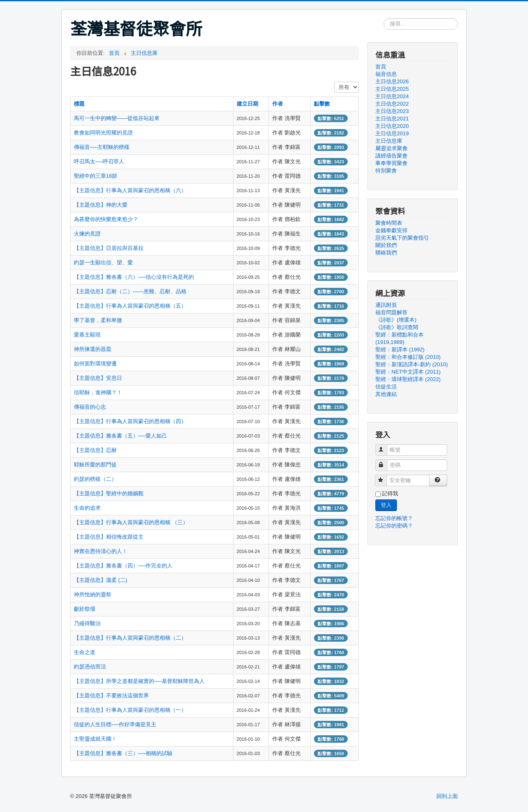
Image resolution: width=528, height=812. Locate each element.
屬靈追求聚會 (391, 148)
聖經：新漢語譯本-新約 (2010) (412, 364)
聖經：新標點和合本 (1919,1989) (400, 338)
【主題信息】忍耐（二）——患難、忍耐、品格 (130, 291)
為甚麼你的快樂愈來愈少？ (106, 219)
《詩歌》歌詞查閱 (397, 327)
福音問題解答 (391, 312)
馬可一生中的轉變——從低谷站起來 (117, 118)
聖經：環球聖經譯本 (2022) (408, 379)
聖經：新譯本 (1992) (400, 350)
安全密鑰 (385, 477)
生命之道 (85, 652)
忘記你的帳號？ (394, 518)
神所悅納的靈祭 (93, 594)
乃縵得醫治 (87, 623)
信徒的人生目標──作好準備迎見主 (115, 724)
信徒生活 (386, 387)
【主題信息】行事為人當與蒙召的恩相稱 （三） (131, 522)
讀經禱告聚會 (391, 156)
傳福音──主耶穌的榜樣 (102, 147)
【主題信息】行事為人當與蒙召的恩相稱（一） (130, 710)
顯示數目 (334, 82)
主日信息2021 (392, 119)
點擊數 (322, 104)
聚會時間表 (389, 223)
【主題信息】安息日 (98, 378)
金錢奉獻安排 (391, 230)
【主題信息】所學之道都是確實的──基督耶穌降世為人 (139, 681)
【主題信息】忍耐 (95, 450)
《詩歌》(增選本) (396, 320)
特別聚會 (386, 171)
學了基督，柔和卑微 (98, 320)
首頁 (381, 67)
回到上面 (447, 796)
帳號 (385, 446)
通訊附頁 (386, 305)
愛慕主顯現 (87, 335)
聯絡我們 (386, 253)
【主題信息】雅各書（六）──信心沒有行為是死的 (134, 277)
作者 (278, 104)
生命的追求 (87, 508)
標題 (79, 104)
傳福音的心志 (90, 407)
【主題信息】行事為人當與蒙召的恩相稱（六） (130, 190)
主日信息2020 (392, 126)
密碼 (385, 462)
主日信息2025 (392, 89)
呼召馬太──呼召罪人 (99, 161)
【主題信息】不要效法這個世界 (111, 695)
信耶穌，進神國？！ (98, 392)
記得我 (390, 493)
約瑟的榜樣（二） (95, 479)
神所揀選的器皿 (93, 349)
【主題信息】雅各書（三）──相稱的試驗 (123, 753)
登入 (386, 505)
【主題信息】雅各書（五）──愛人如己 (120, 436)
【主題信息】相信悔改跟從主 (109, 537)
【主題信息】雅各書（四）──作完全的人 (123, 566)
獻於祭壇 (85, 609)
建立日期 (247, 104)
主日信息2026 (392, 81)
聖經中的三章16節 (95, 176)
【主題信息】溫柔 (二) (100, 580)
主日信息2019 (392, 133)
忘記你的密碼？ (394, 526)
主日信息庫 (389, 141)
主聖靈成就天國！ (95, 739)
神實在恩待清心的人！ (101, 551)
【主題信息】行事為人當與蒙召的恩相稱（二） (130, 638)
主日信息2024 (392, 96)
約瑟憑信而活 (90, 667)
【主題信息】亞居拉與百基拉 (109, 248)
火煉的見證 (87, 234)
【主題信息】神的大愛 (101, 205)
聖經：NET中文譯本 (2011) (408, 372)
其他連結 (386, 394)
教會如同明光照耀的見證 (103, 133)
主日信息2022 (392, 104)
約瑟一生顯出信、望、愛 (103, 262)
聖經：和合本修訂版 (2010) (408, 357)
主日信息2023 (392, 111)
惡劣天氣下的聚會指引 (402, 238)
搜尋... (384, 18)
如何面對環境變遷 (95, 364)
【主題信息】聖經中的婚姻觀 (109, 493)
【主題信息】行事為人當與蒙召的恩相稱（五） (130, 306)
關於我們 (386, 245)
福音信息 (386, 74)
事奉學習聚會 (391, 163)
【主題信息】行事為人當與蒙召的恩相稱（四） (130, 421)
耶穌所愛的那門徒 (95, 465)
